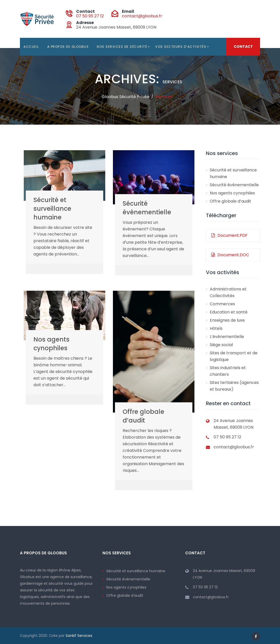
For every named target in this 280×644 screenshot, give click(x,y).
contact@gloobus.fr (142, 16)
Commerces (222, 304)
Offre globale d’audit (143, 416)
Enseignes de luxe (227, 320)
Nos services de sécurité (122, 47)
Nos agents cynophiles (51, 344)
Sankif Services (79, 636)
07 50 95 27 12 (90, 16)
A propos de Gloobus (68, 47)
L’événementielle (227, 337)
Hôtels (216, 328)
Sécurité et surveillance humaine (52, 209)
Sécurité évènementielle (147, 208)
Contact (243, 47)
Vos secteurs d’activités (181, 47)
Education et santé (229, 312)
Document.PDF (229, 235)
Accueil (31, 47)
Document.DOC (230, 255)
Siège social (221, 345)
